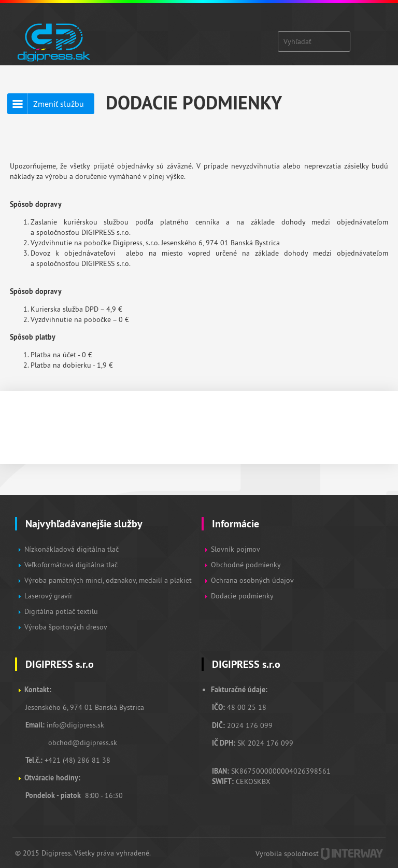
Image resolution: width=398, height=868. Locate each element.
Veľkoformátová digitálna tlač (71, 565)
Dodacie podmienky (242, 596)
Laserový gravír (48, 596)
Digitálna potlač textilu (61, 611)
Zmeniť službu (59, 104)
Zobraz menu (365, 36)
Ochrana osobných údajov (252, 580)
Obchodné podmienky (247, 565)
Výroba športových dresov (66, 627)
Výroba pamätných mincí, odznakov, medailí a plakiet (108, 580)
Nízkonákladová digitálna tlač (72, 549)
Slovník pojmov (236, 549)
